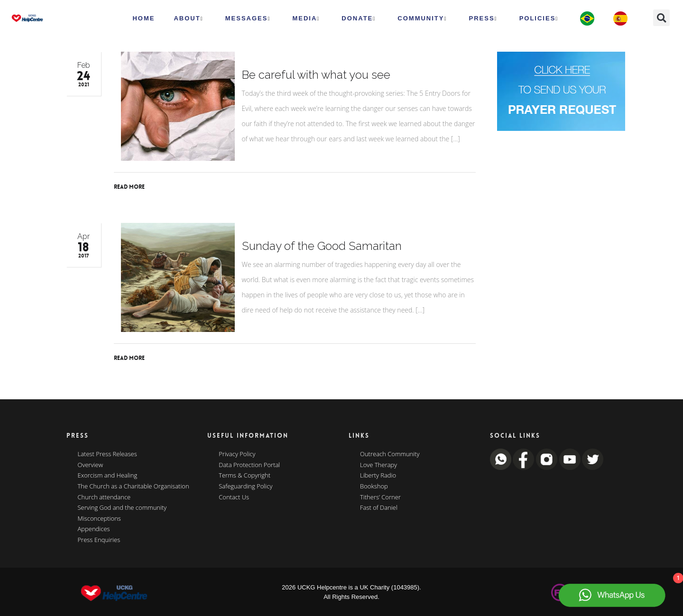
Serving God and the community (122, 508)
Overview (91, 465)
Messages (248, 18)
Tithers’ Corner (380, 497)
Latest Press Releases (107, 454)
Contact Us (234, 497)
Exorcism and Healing (108, 476)
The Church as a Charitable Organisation (134, 487)
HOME (143, 18)
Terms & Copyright (245, 476)
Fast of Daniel (379, 508)
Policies (539, 18)
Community (422, 18)
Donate (359, 18)
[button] (661, 18)
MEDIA (306, 18)
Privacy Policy (237, 454)
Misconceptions (99, 519)
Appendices (94, 529)
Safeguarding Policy (245, 487)
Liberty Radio (378, 476)
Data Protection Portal (249, 465)
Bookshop (374, 487)
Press (483, 18)
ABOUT (188, 18)
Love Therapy (378, 465)
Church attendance (104, 497)
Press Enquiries (99, 540)
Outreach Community (390, 454)
